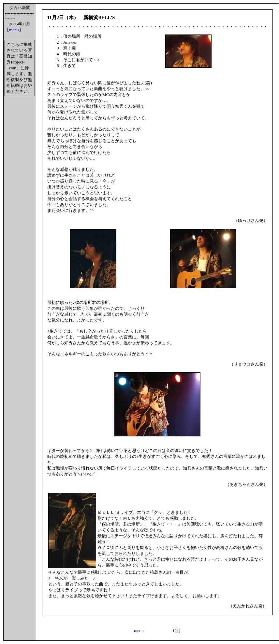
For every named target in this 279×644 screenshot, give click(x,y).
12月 (177, 630)
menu (14, 30)
